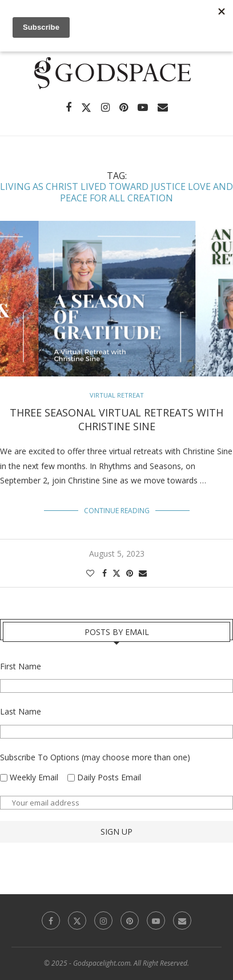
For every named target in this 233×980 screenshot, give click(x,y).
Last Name (21, 711)
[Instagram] (105, 108)
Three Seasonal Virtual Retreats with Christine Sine (116, 419)
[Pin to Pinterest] (130, 573)
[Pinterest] (124, 108)
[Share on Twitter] (116, 573)
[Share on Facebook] (105, 573)
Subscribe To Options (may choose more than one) (95, 757)
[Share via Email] (143, 573)
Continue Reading (117, 511)
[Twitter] (86, 108)
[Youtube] (143, 108)
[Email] (163, 108)
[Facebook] (69, 108)
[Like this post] (90, 573)
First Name (21, 666)
